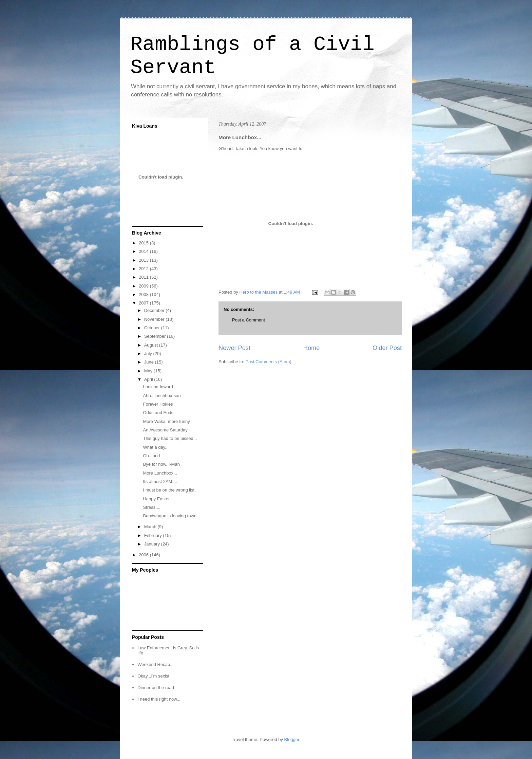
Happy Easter (156, 499)
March (151, 527)
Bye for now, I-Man (161, 464)
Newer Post (234, 348)
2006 (144, 555)
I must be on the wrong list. (169, 490)
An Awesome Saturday (165, 430)
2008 (144, 294)
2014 (144, 251)
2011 (144, 277)
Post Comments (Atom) (269, 362)
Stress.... (151, 507)
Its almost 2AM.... (160, 482)
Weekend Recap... (156, 664)
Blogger (292, 739)
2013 (144, 260)
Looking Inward (158, 387)
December (155, 310)
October (153, 328)
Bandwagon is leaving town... (171, 516)
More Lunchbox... (160, 473)
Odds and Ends (158, 413)
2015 (144, 243)
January (153, 544)
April (149, 379)
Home (312, 348)
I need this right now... (159, 699)
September (156, 336)
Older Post (387, 348)
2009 (144, 286)
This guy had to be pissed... (170, 438)
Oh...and (151, 456)
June (150, 362)
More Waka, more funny (166, 421)
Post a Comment (249, 320)
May (149, 371)
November (155, 319)
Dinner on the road (156, 688)
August (152, 345)
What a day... (156, 447)
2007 (144, 303)
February (154, 535)
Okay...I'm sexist (153, 676)
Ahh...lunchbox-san (162, 396)
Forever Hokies (158, 404)
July (149, 354)
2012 (144, 269)
